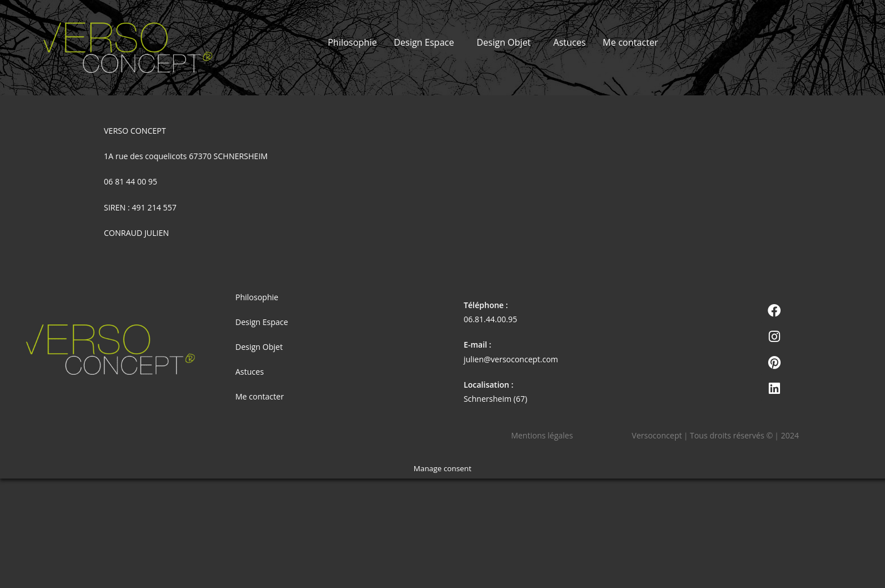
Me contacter (630, 42)
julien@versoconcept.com (511, 359)
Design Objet (503, 42)
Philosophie (352, 42)
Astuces (569, 42)
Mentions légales (542, 435)
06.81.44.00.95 (490, 319)
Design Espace (424, 42)
